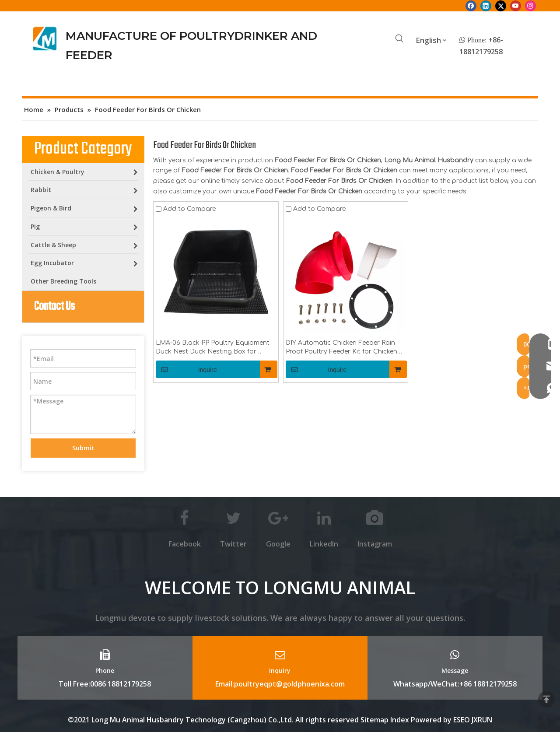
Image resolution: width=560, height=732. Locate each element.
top (546, 699)
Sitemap (374, 720)
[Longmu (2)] (45, 39)
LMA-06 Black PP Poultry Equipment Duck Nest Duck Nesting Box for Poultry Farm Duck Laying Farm (213, 348)
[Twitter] (501, 6)
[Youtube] (516, 6)
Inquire (186, 369)
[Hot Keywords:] (399, 39)
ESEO (462, 720)
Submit (83, 448)
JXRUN (482, 720)
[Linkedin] (486, 6)
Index (401, 720)
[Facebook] (471, 6)
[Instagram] (530, 6)
